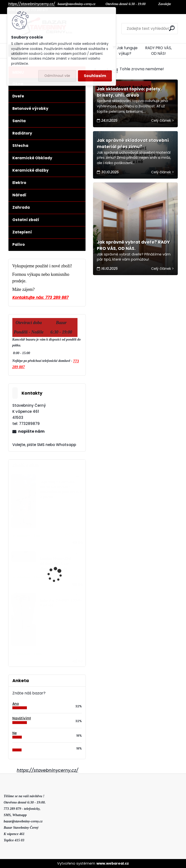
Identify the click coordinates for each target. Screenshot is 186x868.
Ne (15, 733)
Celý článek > (163, 120)
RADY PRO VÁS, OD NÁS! (159, 51)
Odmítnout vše (57, 76)
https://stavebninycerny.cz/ (47, 770)
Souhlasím (95, 76)
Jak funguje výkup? (125, 51)
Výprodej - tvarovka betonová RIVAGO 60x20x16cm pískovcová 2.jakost (61, 489)
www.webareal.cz (113, 863)
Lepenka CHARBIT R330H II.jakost (61, 603)
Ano (16, 704)
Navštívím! (22, 718)
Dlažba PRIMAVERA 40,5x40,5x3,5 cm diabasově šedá (56, 564)
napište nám (31, 431)
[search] (172, 28)
